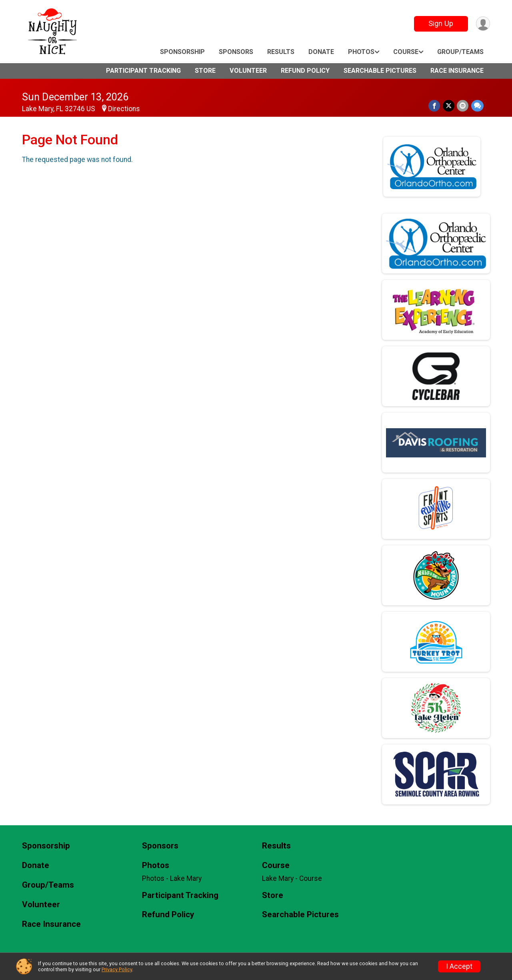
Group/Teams (460, 52)
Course (406, 52)
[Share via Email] (463, 106)
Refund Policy (305, 71)
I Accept (459, 966)
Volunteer (248, 71)
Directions (124, 109)
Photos (361, 52)
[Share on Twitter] (449, 106)
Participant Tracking (143, 71)
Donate (321, 52)
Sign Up (440, 23)
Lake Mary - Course (292, 878)
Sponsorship (182, 52)
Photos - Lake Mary (172, 878)
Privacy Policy (117, 969)
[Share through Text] (477, 106)
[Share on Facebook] (435, 106)
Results (281, 52)
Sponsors (236, 52)
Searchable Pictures (380, 71)
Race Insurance (457, 71)
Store (205, 71)
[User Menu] (483, 24)
